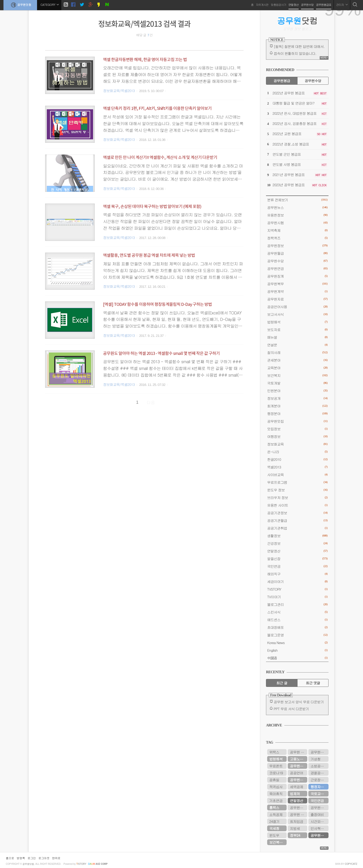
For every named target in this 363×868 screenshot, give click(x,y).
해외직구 (297, 574)
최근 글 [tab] (282, 683)
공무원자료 (297, 299)
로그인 (32, 858)
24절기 (274, 821)
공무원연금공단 (299, 780)
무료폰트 (276, 766)
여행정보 (297, 436)
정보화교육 (297, 444)
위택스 (274, 752)
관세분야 (297, 360)
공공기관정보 (297, 513)
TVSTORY (297, 589)
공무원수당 (307, 5)
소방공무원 (319, 766)
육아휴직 (276, 794)
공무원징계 (297, 276)
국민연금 (297, 566)
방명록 (21, 858)
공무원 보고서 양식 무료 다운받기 (299, 702)
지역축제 (297, 230)
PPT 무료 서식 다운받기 (291, 709)
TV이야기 (297, 597)
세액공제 (296, 787)
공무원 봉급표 (299, 814)
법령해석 (297, 322)
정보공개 (297, 398)
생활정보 (297, 536)
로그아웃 (44, 858)
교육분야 (297, 368)
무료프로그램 (297, 482)
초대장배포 (297, 627)
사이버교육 (297, 475)
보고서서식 (297, 314)
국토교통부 (319, 794)
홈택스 (274, 808)
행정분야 (297, 414)
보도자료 (297, 330)
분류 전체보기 (297, 200)
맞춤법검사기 (279, 5)
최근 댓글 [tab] (313, 683)
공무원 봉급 (299, 752)
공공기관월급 (297, 520)
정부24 (295, 835)
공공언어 (296, 773)
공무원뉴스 (297, 207)
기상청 (315, 759)
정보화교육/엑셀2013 (119, 91)
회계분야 (297, 406)
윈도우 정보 (297, 490)
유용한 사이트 (297, 505)
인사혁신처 (319, 828)
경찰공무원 (319, 773)
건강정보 (297, 543)
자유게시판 (262, 5)
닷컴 (297, 21)
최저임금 (296, 821)
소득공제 (276, 814)
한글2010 (297, 459)
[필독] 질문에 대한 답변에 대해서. (299, 46)
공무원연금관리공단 (319, 808)
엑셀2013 (297, 467)
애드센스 (297, 620)
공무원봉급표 (324, 5)
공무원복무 (297, 284)
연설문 (297, 345)
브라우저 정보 (297, 498)
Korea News (297, 643)
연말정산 (294, 5)
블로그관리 (297, 604)
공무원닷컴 (20, 5)
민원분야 (297, 391)
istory (81, 864)
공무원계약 (297, 291)
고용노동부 (298, 759)
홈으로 (10, 858)
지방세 (295, 828)
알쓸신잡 (297, 559)
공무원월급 (297, 253)
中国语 (297, 658)
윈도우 (274, 835)
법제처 (295, 794)
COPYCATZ (351, 864)
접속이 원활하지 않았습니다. (295, 53)
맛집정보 (297, 429)
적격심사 (276, 787)
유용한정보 (297, 215)
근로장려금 (319, 780)
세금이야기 (297, 581)
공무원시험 (297, 223)
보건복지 (297, 375)
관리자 (342, 5)
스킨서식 (297, 612)
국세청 (274, 828)
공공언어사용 (297, 307)
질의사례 (297, 352)
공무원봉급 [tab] (282, 81)
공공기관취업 (297, 528)
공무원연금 (297, 268)
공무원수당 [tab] (313, 81)
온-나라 (297, 452)
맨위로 (56, 858)
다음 (151, 402)
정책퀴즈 (297, 238)
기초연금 (276, 801)
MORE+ (324, 58)
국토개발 (297, 383)
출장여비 (317, 814)
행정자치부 (319, 787)
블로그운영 (297, 635)
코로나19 (276, 773)
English (297, 650)
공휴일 (274, 780)
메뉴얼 (297, 337)
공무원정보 (297, 246)
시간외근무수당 (319, 821)
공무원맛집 (297, 421)
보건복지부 (277, 842)
